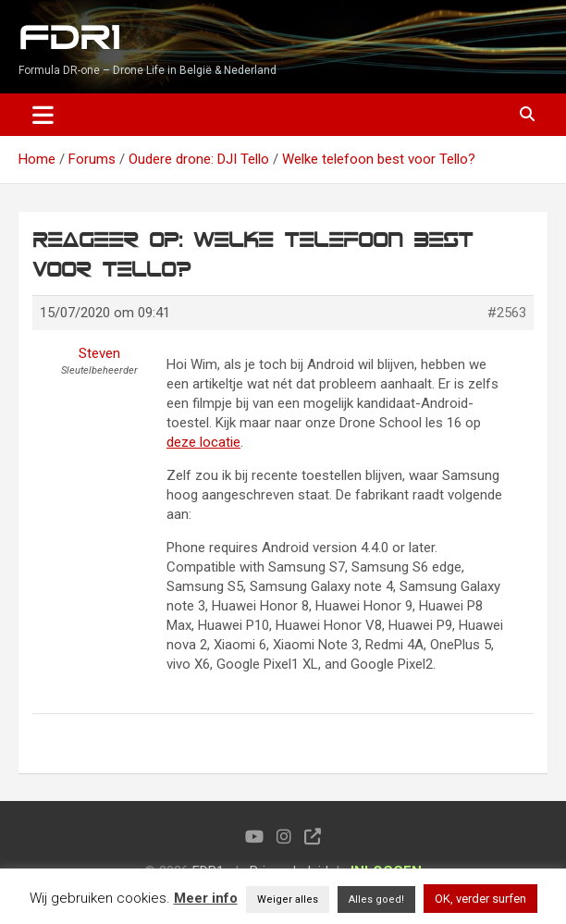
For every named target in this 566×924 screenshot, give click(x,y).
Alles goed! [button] (376, 899)
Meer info (206, 898)
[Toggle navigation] (43, 115)
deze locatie (203, 442)
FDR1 (69, 38)
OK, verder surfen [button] (480, 899)
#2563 (507, 313)
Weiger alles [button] (288, 899)
